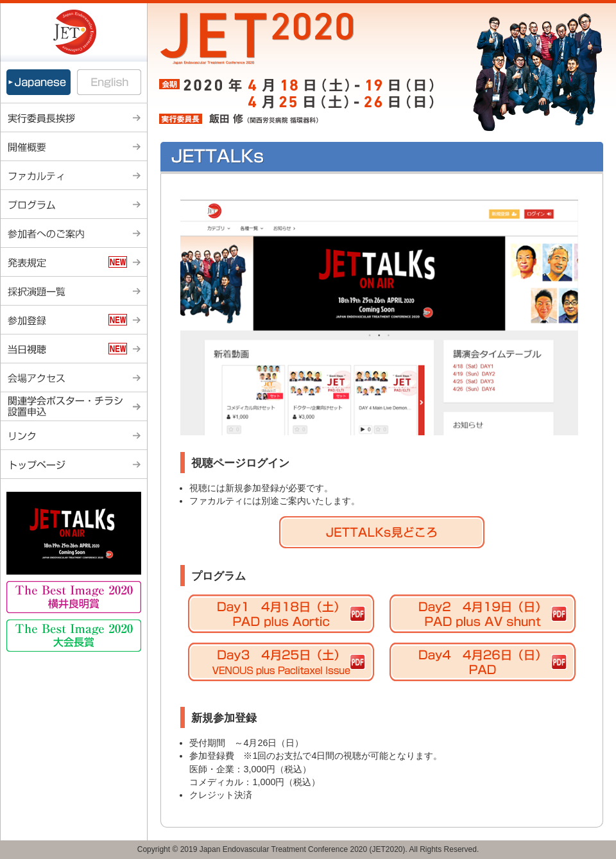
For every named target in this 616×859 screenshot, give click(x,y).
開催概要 (74, 147)
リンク (74, 436)
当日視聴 (74, 349)
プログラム (74, 204)
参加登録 (74, 320)
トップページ (74, 464)
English (111, 82)
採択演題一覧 (74, 291)
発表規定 (74, 262)
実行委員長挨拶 (74, 118)
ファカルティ (74, 176)
